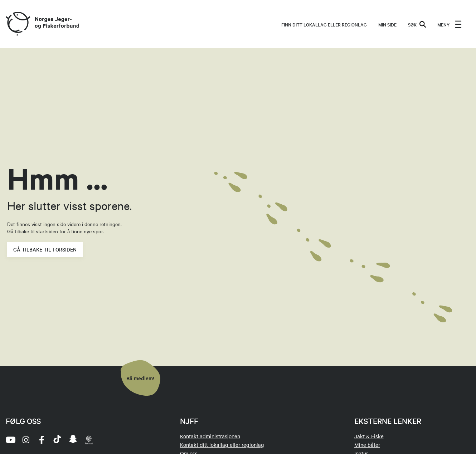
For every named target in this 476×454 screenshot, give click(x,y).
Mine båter (367, 445)
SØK (417, 24)
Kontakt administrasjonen (210, 436)
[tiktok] (57, 440)
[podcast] (89, 440)
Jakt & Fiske (369, 436)
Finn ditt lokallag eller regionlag (324, 24)
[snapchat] (73, 440)
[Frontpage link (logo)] (18, 24)
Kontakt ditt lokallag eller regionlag (222, 445)
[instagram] (26, 440)
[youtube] (10, 440)
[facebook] (42, 440)
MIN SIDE (387, 24)
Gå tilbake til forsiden (45, 249)
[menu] (450, 24)
